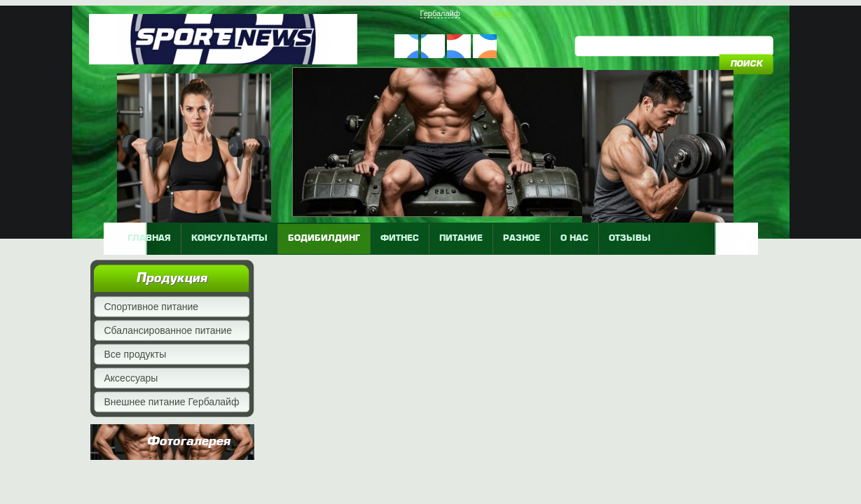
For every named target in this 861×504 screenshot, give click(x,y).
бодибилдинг (324, 239)
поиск (746, 64)
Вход (503, 13)
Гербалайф (440, 13)
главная (149, 239)
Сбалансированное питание (168, 330)
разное (522, 239)
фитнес (400, 239)
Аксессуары (131, 378)
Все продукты (136, 354)
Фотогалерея (188, 442)
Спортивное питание (152, 307)
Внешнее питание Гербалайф (172, 402)
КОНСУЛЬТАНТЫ (229, 239)
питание (461, 239)
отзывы (630, 239)
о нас (574, 239)
